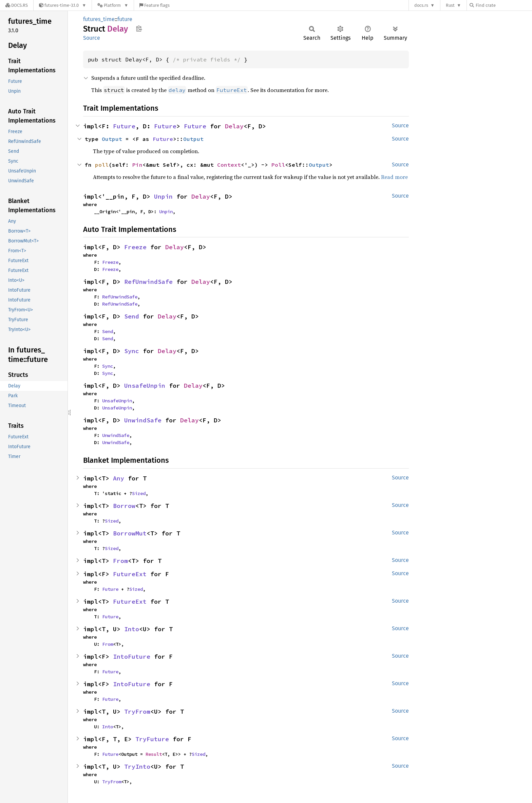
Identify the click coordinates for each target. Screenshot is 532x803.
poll (102, 165)
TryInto (137, 766)
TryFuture (152, 739)
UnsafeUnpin (145, 386)
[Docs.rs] (17, 5)
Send (132, 316)
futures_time (99, 19)
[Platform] (113, 5)
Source (92, 38)
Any (119, 478)
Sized (139, 493)
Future (124, 126)
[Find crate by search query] (503, 5)
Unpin (163, 196)
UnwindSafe (143, 420)
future (125, 19)
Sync (132, 351)
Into (132, 629)
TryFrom (137, 711)
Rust (450, 5)
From (120, 561)
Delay (234, 126)
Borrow (124, 506)
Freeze (135, 247)
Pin (137, 165)
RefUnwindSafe (148, 282)
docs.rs (421, 5)
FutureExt (130, 574)
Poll (278, 165)
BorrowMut (130, 533)
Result (154, 754)
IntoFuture (132, 656)
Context (229, 165)
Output (112, 139)
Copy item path (139, 29)
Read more (394, 177)
